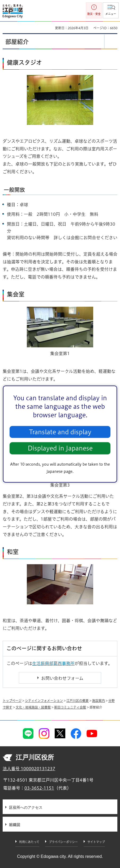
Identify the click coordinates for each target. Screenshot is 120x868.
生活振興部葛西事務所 (53, 663)
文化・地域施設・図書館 (33, 707)
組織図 (15, 825)
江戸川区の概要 (78, 701)
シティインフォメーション (44, 701)
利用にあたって (29, 842)
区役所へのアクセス (26, 807)
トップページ (12, 701)
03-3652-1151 (39, 788)
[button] (111, 10)
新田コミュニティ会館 (70, 707)
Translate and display (60, 432)
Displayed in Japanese (60, 448)
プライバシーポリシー (63, 842)
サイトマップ (96, 842)
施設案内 (98, 701)
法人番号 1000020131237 (29, 769)
